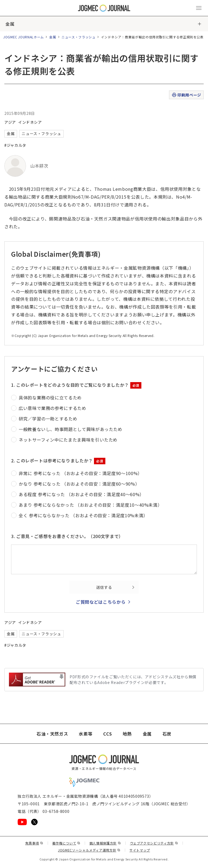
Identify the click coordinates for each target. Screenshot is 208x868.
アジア (10, 122)
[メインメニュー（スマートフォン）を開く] (199, 8)
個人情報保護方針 (105, 843)
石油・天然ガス (52, 734)
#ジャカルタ (15, 145)
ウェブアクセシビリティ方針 (154, 843)
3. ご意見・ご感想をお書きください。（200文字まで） (67, 536)
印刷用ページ (186, 95)
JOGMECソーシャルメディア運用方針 (89, 850)
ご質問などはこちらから (101, 602)
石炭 (167, 734)
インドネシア (30, 122)
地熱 (127, 734)
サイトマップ (140, 850)
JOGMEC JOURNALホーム (24, 37)
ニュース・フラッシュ (78, 37)
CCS (108, 734)
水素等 (86, 734)
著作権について (66, 843)
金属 (10, 24)
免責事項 (34, 843)
